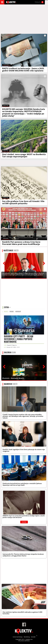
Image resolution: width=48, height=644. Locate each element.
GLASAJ (24, 522)
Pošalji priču (38, 2)
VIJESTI (11, 250)
